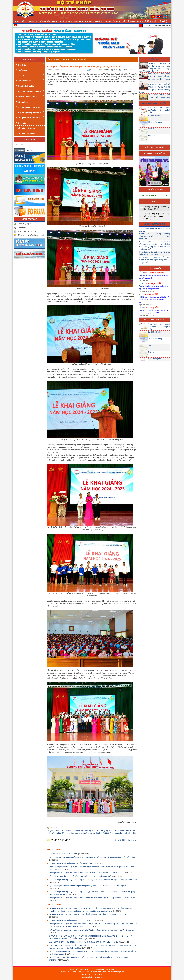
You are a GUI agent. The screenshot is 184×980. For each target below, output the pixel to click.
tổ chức (96, 830)
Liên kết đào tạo (30, 80)
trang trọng (78, 830)
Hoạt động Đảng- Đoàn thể (30, 112)
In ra (116, 70)
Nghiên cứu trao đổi (155, 224)
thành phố (100, 833)
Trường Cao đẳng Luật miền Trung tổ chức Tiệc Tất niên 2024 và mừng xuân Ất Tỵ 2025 (85, 873)
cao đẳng (87, 830)
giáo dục (78, 833)
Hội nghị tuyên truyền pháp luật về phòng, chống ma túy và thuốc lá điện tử (80, 876)
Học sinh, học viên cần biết (30, 91)
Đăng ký (29, 150)
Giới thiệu (30, 64)
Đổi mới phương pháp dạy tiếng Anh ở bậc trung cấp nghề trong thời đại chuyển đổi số (155, 260)
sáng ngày (51, 830)
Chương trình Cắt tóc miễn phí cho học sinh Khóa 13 (71, 920)
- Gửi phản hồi (132, 840)
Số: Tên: (154, 275)
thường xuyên (89, 833)
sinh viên (132, 833)
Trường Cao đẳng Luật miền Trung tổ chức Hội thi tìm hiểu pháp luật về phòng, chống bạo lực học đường (93, 898)
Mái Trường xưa (155, 359)
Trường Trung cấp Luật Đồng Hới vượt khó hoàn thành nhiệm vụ (156, 216)
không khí (60, 830)
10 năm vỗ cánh (155, 115)
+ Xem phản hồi (119, 840)
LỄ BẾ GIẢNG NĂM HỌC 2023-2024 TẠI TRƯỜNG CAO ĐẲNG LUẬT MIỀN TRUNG (83, 942)
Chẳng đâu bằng (155, 122)
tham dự (121, 830)
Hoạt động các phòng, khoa (30, 107)
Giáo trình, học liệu (30, 86)
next (161, 171)
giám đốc (61, 833)
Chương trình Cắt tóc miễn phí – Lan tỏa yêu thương (71, 863)
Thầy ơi (151, 129)
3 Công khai (30, 102)
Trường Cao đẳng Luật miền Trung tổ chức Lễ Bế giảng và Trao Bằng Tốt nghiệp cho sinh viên (88, 914)
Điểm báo (21, 123)
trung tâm (70, 833)
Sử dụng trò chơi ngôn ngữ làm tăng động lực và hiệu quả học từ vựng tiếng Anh (155, 236)
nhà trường (52, 833)
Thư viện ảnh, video (30, 133)
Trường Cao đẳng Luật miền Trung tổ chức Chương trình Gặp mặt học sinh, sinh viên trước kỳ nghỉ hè (91, 930)
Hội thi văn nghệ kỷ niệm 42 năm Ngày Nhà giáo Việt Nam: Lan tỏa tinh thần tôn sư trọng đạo (87, 886)
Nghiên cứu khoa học (30, 96)
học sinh (124, 833)
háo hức (69, 830)
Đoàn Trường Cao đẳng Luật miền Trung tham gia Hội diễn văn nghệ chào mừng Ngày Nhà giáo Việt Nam (93, 880)
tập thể (108, 833)
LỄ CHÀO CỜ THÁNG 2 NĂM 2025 (63, 854)
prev (147, 171)
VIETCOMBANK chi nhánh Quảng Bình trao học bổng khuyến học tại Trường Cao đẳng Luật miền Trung (92, 857)
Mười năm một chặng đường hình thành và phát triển (159, 110)
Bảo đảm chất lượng (25, 128)
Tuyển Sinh (30, 70)
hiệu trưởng (130, 830)
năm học (113, 830)
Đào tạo (30, 75)
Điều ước (152, 135)
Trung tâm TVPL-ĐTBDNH (30, 117)
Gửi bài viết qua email (100, 70)
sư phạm (116, 833)
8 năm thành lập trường (155, 103)
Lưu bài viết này (129, 70)
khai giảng (104, 830)
